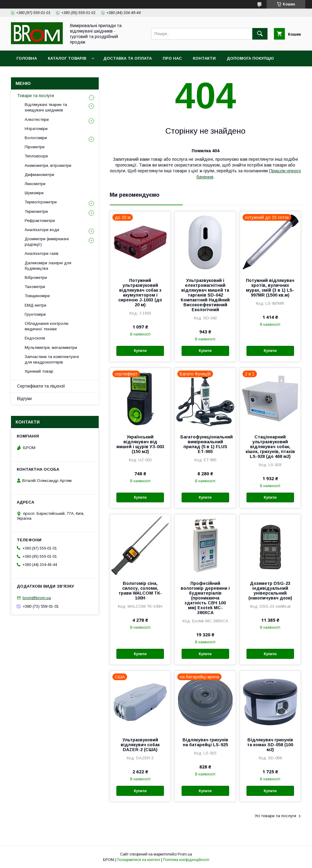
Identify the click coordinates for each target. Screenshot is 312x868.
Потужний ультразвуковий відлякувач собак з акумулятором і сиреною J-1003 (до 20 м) (140, 293)
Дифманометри (39, 175)
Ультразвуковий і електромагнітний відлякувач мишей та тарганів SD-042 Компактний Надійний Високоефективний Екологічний (205, 295)
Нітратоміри (36, 129)
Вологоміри (36, 138)
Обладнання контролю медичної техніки (47, 326)
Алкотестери (37, 119)
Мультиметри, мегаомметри (51, 348)
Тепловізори (36, 156)
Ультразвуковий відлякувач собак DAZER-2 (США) (140, 745)
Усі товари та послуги (275, 816)
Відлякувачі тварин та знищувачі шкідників (46, 107)
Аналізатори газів (42, 253)
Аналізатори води (42, 230)
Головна (27, 58)
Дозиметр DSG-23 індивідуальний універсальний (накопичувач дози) (270, 591)
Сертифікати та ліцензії (41, 386)
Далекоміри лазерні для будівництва (48, 266)
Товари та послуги (35, 96)
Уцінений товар (39, 371)
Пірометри (35, 147)
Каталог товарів (67, 58)
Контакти (204, 58)
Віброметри (36, 278)
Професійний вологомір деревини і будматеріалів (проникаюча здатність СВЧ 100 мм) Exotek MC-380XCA (205, 598)
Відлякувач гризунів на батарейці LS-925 (205, 742)
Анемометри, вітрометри (48, 165)
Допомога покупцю (250, 58)
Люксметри (35, 184)
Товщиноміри (37, 296)
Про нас (172, 58)
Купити (140, 351)
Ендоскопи (35, 338)
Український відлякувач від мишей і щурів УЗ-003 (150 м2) (140, 444)
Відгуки (24, 399)
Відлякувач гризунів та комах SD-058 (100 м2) (270, 745)
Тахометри (35, 287)
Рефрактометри (40, 221)
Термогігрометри (41, 202)
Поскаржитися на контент (138, 860)
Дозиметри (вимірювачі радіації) (47, 242)
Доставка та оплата (128, 58)
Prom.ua (185, 854)
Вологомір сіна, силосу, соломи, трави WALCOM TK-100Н (140, 591)
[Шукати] (260, 34)
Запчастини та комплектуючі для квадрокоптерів (52, 359)
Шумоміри (34, 193)
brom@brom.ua (37, 598)
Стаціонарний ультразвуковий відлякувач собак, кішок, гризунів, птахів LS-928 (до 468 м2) (270, 447)
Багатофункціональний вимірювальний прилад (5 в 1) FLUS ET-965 (205, 444)
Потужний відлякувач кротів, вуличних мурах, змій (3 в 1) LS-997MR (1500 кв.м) (270, 288)
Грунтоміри (35, 314)
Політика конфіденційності (186, 860)
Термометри (36, 211)
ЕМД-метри (35, 305)
